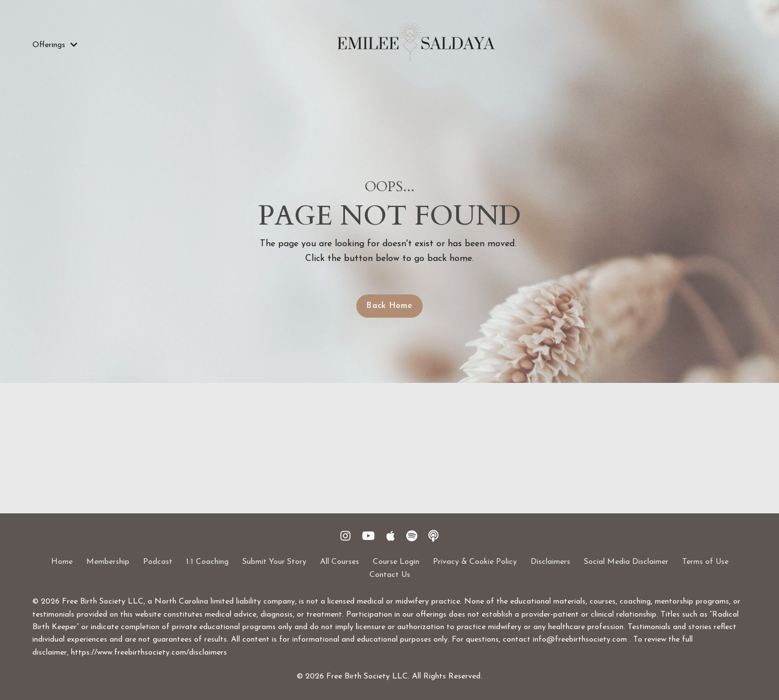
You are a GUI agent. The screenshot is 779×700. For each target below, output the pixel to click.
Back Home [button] (389, 306)
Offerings (55, 45)
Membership (108, 562)
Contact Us (390, 575)
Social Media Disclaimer (626, 562)
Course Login (396, 562)
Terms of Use (705, 562)
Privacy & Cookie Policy (475, 562)
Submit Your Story (274, 562)
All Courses (340, 562)
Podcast (158, 562)
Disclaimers (550, 562)
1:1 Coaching (207, 562)
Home (62, 562)
